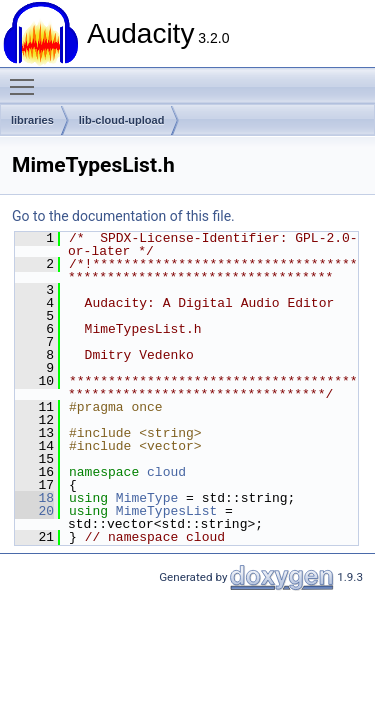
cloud (166, 472)
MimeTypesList (166, 511)
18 (34, 498)
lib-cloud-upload (122, 120)
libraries (32, 120)
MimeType (147, 498)
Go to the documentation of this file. (123, 216)
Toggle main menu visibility (27, 78)
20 (34, 511)
